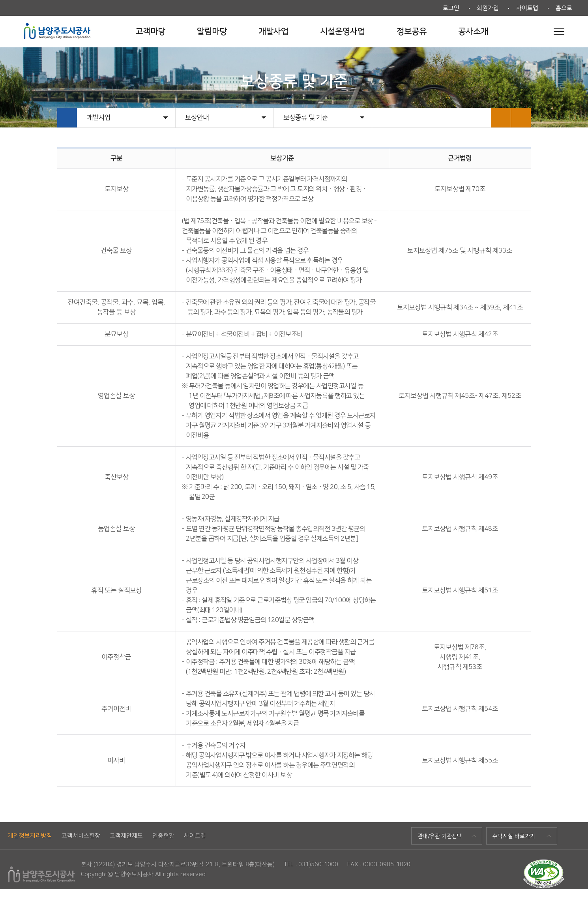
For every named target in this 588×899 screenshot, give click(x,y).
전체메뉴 (559, 32)
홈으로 (564, 8)
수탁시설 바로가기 (514, 836)
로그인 (451, 8)
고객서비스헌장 (81, 836)
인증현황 (163, 836)
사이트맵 (527, 8)
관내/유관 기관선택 (440, 836)
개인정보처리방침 (30, 836)
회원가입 (488, 8)
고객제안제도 (126, 836)
